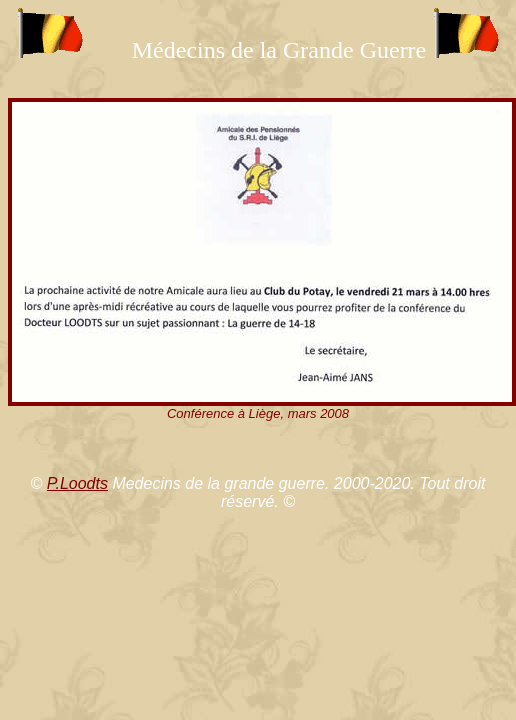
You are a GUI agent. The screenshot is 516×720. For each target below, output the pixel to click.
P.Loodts (77, 483)
